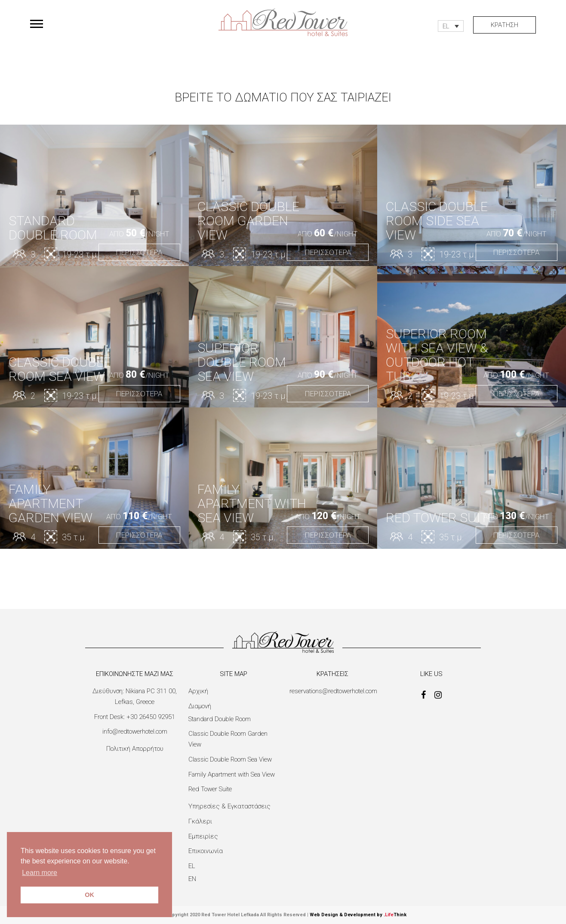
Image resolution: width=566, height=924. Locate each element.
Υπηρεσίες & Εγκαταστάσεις (229, 806)
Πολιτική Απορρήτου (135, 749)
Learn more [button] (40, 873)
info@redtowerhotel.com (135, 731)
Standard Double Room (220, 719)
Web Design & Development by (358, 915)
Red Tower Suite (210, 789)
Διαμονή (200, 706)
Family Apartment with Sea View (232, 774)
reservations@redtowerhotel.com (333, 691)
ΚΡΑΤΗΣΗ (504, 25)
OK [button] (89, 895)
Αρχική (198, 691)
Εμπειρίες (203, 836)
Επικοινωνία (206, 851)
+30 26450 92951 (151, 717)
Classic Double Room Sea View (230, 759)
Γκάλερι (200, 821)
